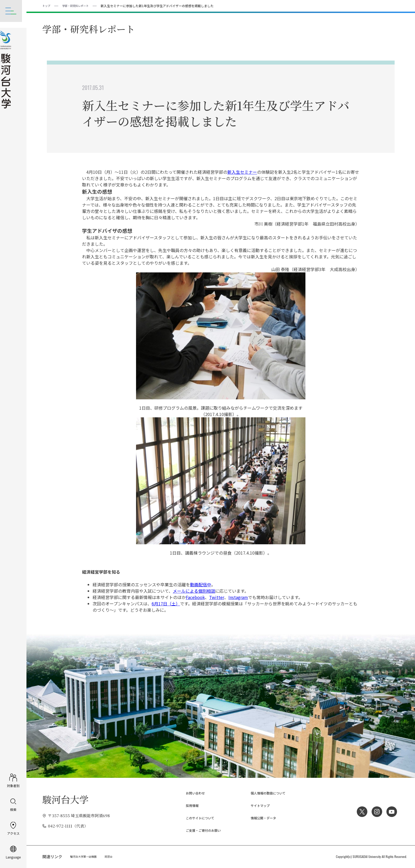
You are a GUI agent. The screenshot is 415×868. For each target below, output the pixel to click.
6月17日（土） (166, 603)
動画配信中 (201, 584)
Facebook (195, 597)
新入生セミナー (242, 172)
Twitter (217, 597)
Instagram (238, 597)
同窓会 (115, 856)
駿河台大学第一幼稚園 (86, 856)
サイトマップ (256, 805)
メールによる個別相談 (194, 591)
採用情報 (187, 805)
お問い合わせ (191, 793)
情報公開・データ (260, 818)
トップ (47, 5)
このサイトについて (197, 818)
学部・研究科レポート (80, 5)
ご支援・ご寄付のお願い (201, 830)
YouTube (391, 811)
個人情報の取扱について (266, 793)
